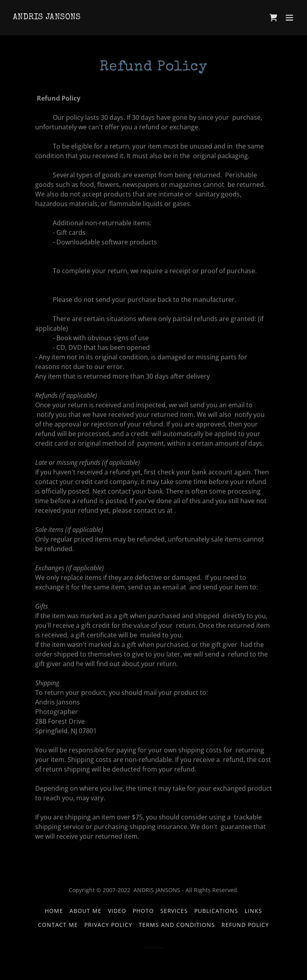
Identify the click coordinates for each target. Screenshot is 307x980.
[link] (47, 17)
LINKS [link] (253, 911)
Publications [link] (216, 911)
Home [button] (54, 911)
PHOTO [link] (143, 911)
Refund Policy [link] (245, 925)
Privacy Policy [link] (108, 925)
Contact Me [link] (58, 925)
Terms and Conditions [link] (177, 925)
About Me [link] (86, 911)
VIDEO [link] (117, 911)
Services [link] (174, 911)
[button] (289, 18)
